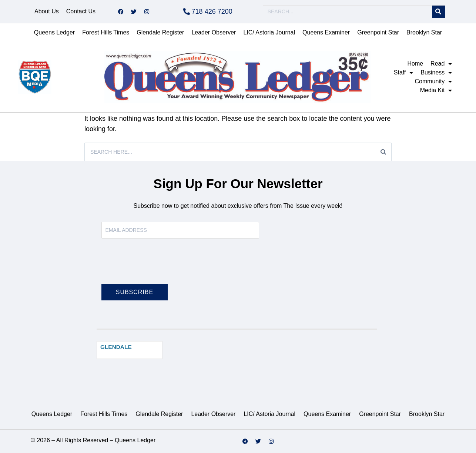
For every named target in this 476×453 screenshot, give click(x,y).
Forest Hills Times (106, 32)
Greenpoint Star (378, 32)
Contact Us (81, 11)
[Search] (438, 12)
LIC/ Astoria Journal (269, 32)
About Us (47, 11)
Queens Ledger (54, 32)
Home (415, 64)
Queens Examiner (326, 32)
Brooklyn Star (424, 32)
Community (433, 81)
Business (436, 73)
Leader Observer (214, 32)
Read (441, 64)
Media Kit (436, 90)
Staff (404, 73)
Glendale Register (160, 32)
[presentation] (158, 266)
